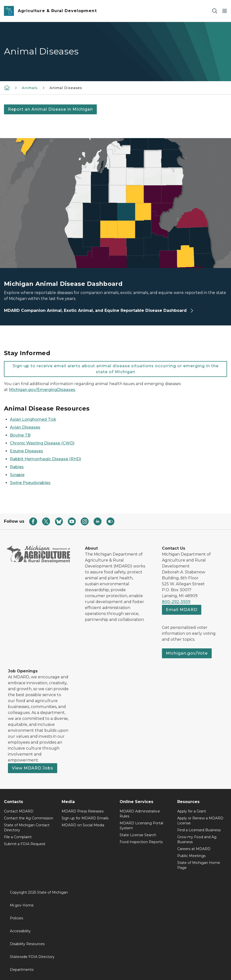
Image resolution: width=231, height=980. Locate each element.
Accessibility (20, 931)
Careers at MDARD (194, 849)
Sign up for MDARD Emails (85, 818)
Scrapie (17, 475)
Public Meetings (191, 856)
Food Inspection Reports (141, 842)
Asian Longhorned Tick (33, 419)
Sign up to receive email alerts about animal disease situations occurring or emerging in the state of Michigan (116, 369)
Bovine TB (20, 435)
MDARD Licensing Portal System (141, 826)
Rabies (17, 467)
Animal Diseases (66, 88)
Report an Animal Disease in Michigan (50, 109)
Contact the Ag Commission (29, 818)
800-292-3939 (176, 602)
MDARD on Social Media (83, 825)
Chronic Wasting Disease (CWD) (42, 443)
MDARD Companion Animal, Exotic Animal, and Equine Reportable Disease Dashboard (99, 310)
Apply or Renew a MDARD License (200, 821)
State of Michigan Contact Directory (27, 828)
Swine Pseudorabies (30, 483)
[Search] (215, 11)
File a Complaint (18, 837)
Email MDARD (182, 610)
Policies (16, 918)
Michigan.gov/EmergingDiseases (42, 390)
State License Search (138, 835)
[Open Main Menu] (225, 11)
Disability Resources (27, 944)
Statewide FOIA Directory (32, 957)
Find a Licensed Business (199, 830)
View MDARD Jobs (33, 768)
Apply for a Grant (192, 811)
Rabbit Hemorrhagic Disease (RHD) (46, 459)
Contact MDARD (19, 811)
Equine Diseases (26, 451)
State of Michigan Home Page (199, 865)
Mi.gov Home (22, 905)
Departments (22, 970)
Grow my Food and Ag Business (197, 839)
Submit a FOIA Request (25, 844)
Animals (30, 88)
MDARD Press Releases (83, 811)
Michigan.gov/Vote (187, 653)
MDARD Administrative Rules (140, 814)
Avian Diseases (25, 427)
